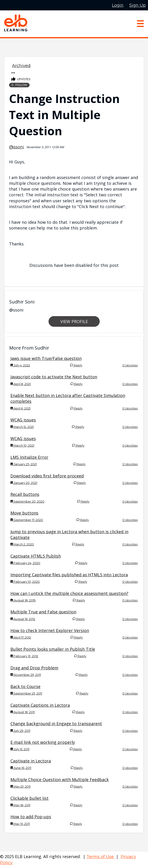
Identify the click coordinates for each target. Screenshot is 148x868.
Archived (21, 66)
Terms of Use (101, 857)
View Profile (74, 321)
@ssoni (17, 147)
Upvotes (21, 79)
